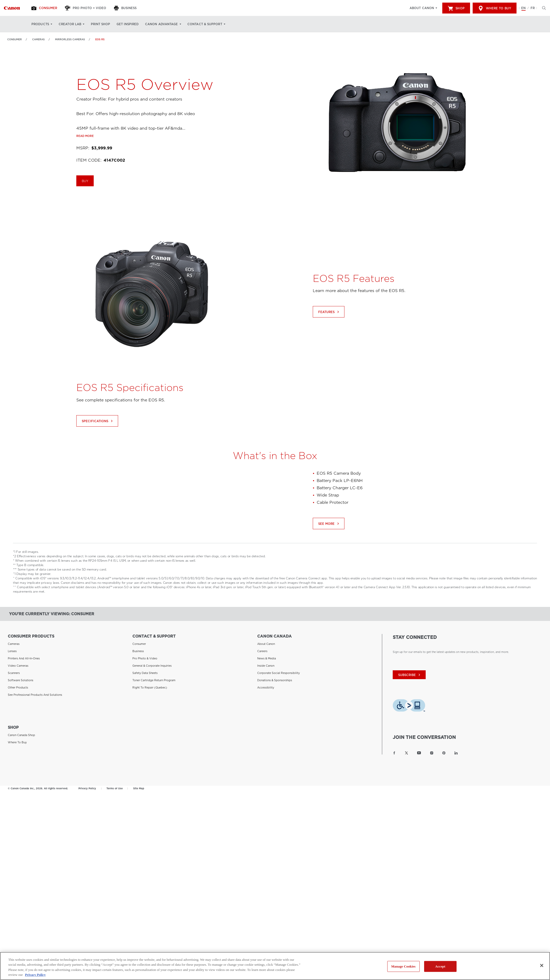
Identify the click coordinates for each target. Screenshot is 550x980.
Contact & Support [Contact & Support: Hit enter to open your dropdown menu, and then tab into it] (205, 24)
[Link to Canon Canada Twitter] (406, 753)
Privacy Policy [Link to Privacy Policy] (87, 788)
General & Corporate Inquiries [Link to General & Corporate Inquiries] (152, 666)
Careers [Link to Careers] (262, 651)
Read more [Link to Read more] (85, 160)
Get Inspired (128, 24)
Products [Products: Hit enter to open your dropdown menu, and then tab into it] (40, 24)
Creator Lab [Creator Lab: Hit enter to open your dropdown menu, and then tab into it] (70, 24)
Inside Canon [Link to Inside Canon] (266, 666)
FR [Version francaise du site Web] (533, 8)
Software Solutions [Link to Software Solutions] (21, 680)
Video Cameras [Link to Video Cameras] (18, 666)
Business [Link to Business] (138, 651)
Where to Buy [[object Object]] (495, 8)
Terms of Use (115, 788)
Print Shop (100, 24)
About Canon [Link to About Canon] (266, 644)
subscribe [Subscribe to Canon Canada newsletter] (410, 675)
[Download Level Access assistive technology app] (409, 707)
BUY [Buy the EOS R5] (85, 205)
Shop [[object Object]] (456, 8)
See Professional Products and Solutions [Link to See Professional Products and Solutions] (35, 695)
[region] (275, 966)
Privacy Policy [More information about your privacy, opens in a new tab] (35, 975)
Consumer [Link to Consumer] (15, 39)
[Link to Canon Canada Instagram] (432, 753)
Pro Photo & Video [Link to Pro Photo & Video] (145, 658)
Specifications (98, 445)
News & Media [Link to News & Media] (267, 658)
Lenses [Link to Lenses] (12, 651)
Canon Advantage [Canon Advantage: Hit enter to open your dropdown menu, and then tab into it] (162, 24)
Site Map (139, 788)
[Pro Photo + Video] (86, 8)
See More (329, 547)
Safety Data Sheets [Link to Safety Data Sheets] (145, 673)
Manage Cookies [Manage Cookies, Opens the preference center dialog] (403, 966)
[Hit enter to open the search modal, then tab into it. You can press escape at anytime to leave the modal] (543, 8)
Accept (440, 966)
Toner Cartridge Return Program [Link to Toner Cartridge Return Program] (154, 680)
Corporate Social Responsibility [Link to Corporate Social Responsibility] (279, 673)
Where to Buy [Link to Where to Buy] (17, 742)
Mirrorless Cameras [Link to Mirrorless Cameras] (70, 39)
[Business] (126, 8)
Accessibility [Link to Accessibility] (266, 687)
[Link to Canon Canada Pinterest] (444, 753)
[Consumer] (45, 8)
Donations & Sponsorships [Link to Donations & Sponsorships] (275, 680)
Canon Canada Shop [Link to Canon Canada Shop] (21, 735)
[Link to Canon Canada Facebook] (394, 753)
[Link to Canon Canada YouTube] (419, 753)
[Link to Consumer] (12, 8)
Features (329, 335)
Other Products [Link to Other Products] (18, 687)
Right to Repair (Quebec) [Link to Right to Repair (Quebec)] (150, 687)
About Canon (422, 8)
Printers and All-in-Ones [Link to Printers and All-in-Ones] (24, 658)
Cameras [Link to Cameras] (38, 39)
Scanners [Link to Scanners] (14, 673)
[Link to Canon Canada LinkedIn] (456, 753)
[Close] (542, 965)
